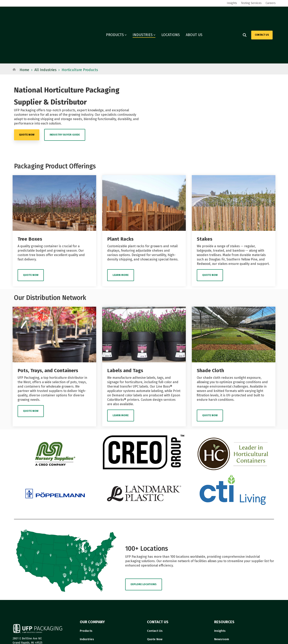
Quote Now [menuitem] (155, 598)
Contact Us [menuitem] (155, 590)
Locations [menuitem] (87, 606)
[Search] (245, 14)
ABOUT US (194, 14)
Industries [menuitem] (87, 598)
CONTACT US (262, 14)
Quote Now (31, 234)
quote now (27, 93)
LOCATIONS (171, 14)
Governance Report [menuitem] (228, 606)
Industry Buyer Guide (65, 93)
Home (25, 29)
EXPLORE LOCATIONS (144, 543)
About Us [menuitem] (153, 606)
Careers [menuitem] (271, 3)
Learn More (121, 234)
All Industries (46, 29)
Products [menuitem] (86, 590)
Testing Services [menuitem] (251, 3)
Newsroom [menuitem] (222, 598)
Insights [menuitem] (232, 3)
